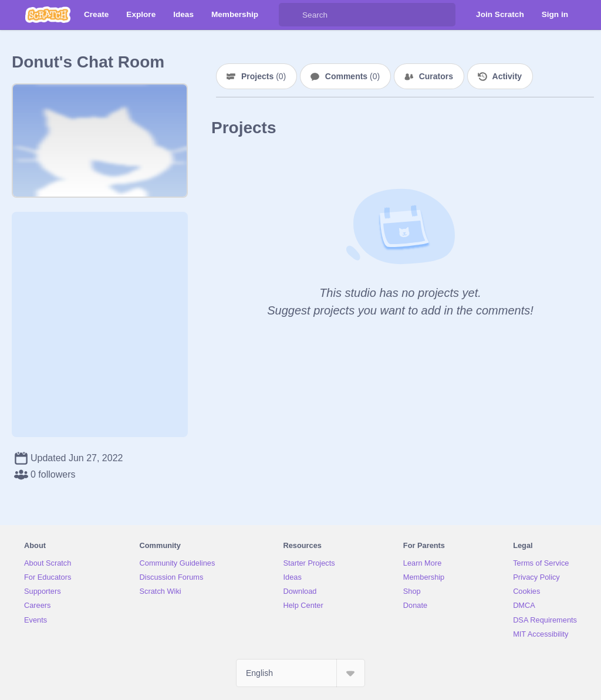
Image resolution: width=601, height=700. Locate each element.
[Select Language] (300, 673)
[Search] (291, 15)
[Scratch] (48, 15)
